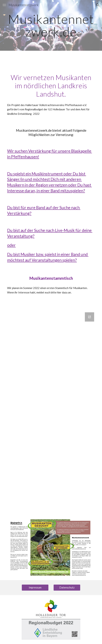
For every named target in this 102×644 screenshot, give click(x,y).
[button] (4, 5)
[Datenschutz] (67, 587)
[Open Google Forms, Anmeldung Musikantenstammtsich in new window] (89, 317)
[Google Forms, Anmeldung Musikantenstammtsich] (51, 412)
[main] (51, 25)
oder (11, 245)
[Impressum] (35, 587)
